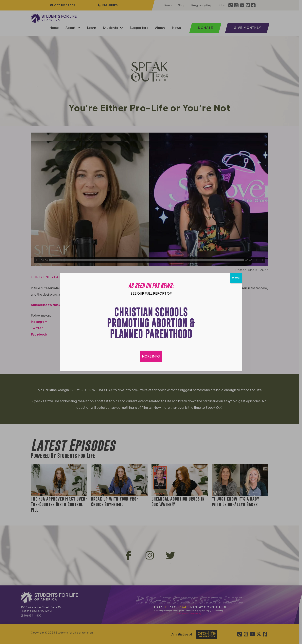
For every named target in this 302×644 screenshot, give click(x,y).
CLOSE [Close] (236, 278)
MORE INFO (151, 356)
